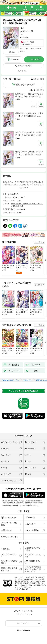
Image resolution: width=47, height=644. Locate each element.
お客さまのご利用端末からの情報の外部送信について (33, 569)
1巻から (33, 90)
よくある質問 (30, 524)
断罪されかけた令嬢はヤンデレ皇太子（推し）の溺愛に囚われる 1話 (29, 95)
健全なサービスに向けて (33, 556)
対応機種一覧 (30, 517)
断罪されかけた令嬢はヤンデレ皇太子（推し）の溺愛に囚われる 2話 (29, 115)
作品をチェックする (25, 66)
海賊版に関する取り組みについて (9, 569)
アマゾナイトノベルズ (17, 197)
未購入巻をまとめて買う (25, 85)
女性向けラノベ (16, 200)
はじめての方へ (9, 517)
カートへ (15, 59)
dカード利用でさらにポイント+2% (30, 49)
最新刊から (40, 90)
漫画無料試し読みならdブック (11, 380)
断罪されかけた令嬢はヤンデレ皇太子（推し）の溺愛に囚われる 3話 (29, 134)
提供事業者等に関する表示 (33, 549)
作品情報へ (22, 71)
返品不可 (23, 51)
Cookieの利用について (33, 562)
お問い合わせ (7, 530)
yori (21, 31)
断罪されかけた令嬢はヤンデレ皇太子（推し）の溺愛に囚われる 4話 (29, 153)
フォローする (32, 31)
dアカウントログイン (10, 537)
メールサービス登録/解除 (9, 524)
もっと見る (38, 242)
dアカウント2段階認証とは (9, 562)
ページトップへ (24, 623)
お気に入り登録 (39, 79)
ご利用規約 (6, 549)
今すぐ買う (36, 59)
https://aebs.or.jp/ (22, 589)
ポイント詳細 (26, 45)
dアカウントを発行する (24, 611)
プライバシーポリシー (9, 556)
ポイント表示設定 (32, 530)
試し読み (12, 52)
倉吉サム (27, 31)
